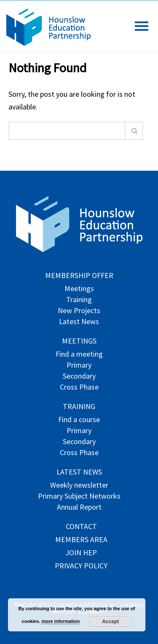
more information (61, 621)
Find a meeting (79, 355)
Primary (79, 366)
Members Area (81, 540)
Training (79, 300)
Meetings (79, 289)
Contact (81, 527)
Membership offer (79, 276)
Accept (110, 622)
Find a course (79, 420)
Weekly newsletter (79, 486)
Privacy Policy (81, 566)
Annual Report (79, 508)
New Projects (79, 311)
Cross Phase (79, 388)
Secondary (79, 377)
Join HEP (81, 553)
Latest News (79, 322)
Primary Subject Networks (79, 497)
